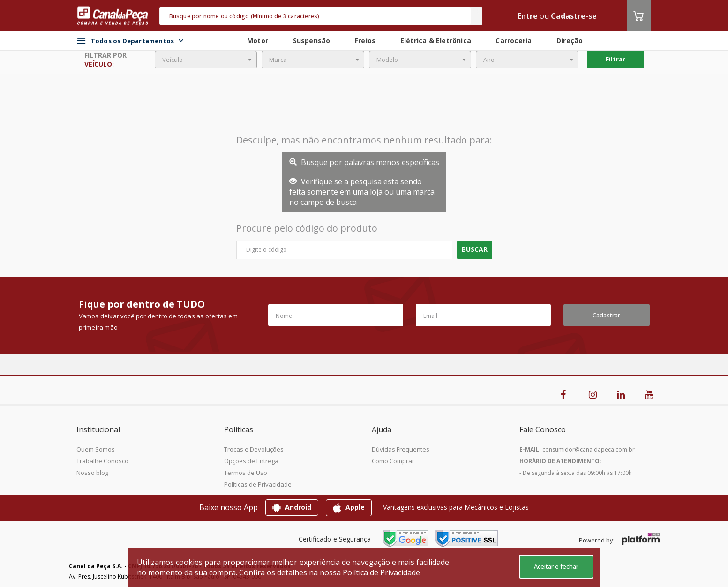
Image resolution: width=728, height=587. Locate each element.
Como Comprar (393, 461)
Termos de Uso (246, 473)
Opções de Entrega (251, 461)
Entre (528, 16)
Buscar (475, 249)
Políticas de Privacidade (258, 484)
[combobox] (206, 60)
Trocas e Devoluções (254, 449)
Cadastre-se (574, 16)
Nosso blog (92, 473)
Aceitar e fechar (556, 566)
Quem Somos (96, 449)
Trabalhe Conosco (102, 461)
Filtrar (615, 59)
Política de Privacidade (381, 572)
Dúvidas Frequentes (401, 449)
